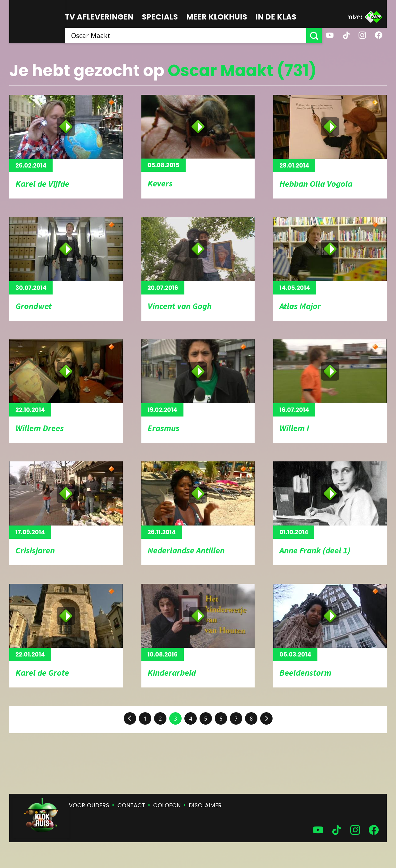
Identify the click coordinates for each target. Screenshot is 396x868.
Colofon (167, 805)
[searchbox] (186, 36)
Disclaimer (205, 805)
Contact (131, 805)
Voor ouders (89, 805)
